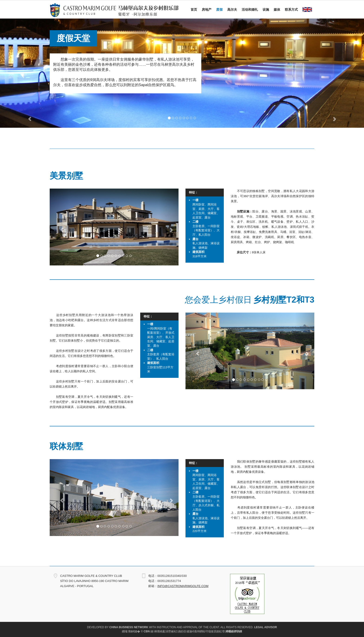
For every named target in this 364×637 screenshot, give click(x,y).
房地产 (207, 10)
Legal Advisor (266, 627)
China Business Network (129, 627)
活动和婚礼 (250, 10)
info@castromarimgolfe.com (183, 586)
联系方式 (291, 10)
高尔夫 (232, 10)
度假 (219, 10)
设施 (266, 10)
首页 (194, 10)
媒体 (277, 10)
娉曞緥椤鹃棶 (234, 631)
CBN (147, 631)
